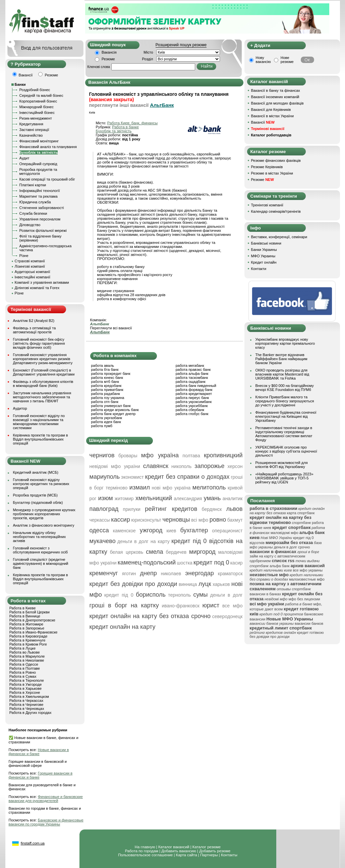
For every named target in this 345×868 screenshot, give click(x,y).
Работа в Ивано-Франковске (34, 632)
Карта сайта (187, 855)
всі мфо (200, 520)
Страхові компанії (30, 261)
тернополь (179, 595)
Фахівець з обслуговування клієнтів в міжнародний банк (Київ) (43, 384)
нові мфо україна (171, 488)
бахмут (235, 520)
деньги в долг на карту (143, 541)
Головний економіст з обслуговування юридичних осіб (41, 550)
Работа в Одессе (24, 664)
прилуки (132, 509)
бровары (128, 456)
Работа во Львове (25, 652)
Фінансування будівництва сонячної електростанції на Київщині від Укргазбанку (286, 416)
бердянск (212, 509)
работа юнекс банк (107, 378)
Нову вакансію (263, 60)
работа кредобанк (106, 386)
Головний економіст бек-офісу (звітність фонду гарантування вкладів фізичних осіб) (39, 343)
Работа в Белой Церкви (30, 612)
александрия (188, 498)
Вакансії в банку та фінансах (276, 90)
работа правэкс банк (193, 370)
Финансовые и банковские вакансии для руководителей (46, 799)
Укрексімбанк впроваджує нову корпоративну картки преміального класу (285, 343)
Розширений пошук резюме (181, 45)
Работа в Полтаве (25, 668)
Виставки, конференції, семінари (279, 237)
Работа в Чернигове (26, 705)
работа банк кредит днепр (113, 414)
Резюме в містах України (272, 173)
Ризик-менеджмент (36, 118)
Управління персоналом (40, 219)
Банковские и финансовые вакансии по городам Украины (46, 822)
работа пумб (102, 426)
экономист (132, 477)
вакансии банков (309, 623)
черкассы (100, 520)
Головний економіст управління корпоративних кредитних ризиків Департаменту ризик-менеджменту (43, 359)
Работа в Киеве (23, 608)
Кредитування (32, 124)
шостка (185, 563)
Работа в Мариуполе (27, 656)
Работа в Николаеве (27, 660)
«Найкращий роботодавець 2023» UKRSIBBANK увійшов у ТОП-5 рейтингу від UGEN (284, 478)
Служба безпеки (33, 213)
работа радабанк (106, 394)
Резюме (108, 59)
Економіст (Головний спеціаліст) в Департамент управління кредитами (44, 372)
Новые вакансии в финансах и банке (39, 752)
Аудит (24, 158)
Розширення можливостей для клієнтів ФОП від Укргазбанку (282, 465)
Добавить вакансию (179, 851)
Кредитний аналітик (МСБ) (36, 472)
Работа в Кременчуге (27, 640)
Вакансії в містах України (273, 116)
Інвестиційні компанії (33, 277)
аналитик (233, 498)
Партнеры (209, 855)
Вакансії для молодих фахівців (277, 103)
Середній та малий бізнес (41, 95)
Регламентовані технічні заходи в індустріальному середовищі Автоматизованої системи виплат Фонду (284, 434)
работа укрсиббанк (192, 406)
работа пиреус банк (192, 398)
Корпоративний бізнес (38, 101)
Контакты (229, 855)
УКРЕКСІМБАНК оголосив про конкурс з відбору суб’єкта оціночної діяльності (286, 451)
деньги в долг (226, 595)
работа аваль (103, 365)
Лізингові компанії (30, 266)
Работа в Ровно (23, 672)
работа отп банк (105, 402)
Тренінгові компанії (267, 205)
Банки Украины (264, 250)
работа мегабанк (190, 365)
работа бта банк (105, 370)
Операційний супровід (38, 164)
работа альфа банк (192, 374)
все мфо (233, 606)
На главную (145, 847)
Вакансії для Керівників (271, 110)
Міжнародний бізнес (37, 107)
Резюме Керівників (267, 167)
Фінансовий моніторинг (39, 141)
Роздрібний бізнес (35, 90)
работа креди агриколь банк (115, 410)
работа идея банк (106, 422)
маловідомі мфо (284, 533)
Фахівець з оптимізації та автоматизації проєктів (35, 330)
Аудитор (20, 408)
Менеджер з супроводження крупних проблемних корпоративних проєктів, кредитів (44, 514)
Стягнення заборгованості (42, 208)
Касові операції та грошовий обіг (47, 179)
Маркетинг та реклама (39, 196)
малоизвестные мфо (307, 579)
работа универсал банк (111, 406)
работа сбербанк (190, 410)
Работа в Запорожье (27, 628)
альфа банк (280, 566)
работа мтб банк (105, 382)
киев (171, 531)
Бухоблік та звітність (39, 152)
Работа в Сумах (23, 676)
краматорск (230, 574)
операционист (227, 531)
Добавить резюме (215, 851)
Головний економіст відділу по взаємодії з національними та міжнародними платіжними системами (39, 422)
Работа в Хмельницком (29, 696)
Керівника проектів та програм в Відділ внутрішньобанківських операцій (41, 439)
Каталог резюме (207, 847)
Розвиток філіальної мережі (43, 230)
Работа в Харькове (25, 688)
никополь (181, 466)
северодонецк (227, 616)
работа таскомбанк (192, 378)
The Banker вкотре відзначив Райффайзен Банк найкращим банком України (281, 359)
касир (237, 563)
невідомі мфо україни (115, 466)
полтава (191, 456)
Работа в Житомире (26, 624)
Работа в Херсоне (25, 692)
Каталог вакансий (174, 847)
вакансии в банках (266, 594)
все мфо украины (308, 570)
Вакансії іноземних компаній (275, 97)
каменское (124, 531)
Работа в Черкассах (26, 700)
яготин (129, 574)
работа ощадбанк (191, 382)
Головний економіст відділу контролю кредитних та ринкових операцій (41, 484)
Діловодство (30, 225)
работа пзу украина (108, 398)
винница (188, 584)
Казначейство (31, 135)
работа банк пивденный (196, 386)
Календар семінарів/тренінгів (276, 211)
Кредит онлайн (264, 262)
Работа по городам (142, 851)
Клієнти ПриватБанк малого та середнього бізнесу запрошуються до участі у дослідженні (285, 401)
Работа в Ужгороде (26, 684)
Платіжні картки (33, 185)
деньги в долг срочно (292, 547)
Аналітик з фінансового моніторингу (44, 525)
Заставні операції (34, 130)
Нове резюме (287, 60)
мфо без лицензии (304, 599)
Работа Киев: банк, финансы (132, 123)
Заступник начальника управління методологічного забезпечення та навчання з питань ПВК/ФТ (42, 397)
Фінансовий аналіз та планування (48, 147)
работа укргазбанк (107, 418)
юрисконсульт (146, 520)
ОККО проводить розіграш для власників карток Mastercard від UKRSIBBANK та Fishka (282, 374)
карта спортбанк (301, 513)
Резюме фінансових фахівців (276, 160)
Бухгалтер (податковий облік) (38, 503)
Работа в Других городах (31, 713)
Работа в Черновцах (27, 709)
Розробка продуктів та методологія (38, 172)
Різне (24, 256)
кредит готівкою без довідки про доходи (287, 635)
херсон (235, 466)
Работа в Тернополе (27, 680)
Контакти (259, 269)
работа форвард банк (194, 390)
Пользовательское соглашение (145, 855)
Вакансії (263, 122)
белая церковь (127, 552)
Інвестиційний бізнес (37, 113)
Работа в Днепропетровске (32, 620)
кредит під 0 (119, 595)
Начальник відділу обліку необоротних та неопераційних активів (40, 537)
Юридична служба (35, 202)
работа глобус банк (192, 414)
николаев (171, 574)
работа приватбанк (107, 390)
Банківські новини (266, 243)
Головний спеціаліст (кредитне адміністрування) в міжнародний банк (41, 563)
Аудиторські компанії (33, 272)
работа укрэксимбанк (194, 402)
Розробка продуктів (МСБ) (36, 495)
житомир (124, 498)
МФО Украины (263, 256)
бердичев (176, 552)
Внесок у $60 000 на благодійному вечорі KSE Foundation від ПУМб (285, 388)
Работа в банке (125, 127)
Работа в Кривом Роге (28, 644)
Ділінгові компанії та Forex (37, 288)
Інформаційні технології (40, 191)
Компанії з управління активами (42, 282)
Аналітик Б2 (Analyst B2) (34, 321)
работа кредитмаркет (194, 394)
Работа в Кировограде (28, 636)
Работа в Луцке (22, 648)
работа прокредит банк (111, 374)
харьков (221, 584)
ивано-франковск (180, 606)
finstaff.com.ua (33, 843)
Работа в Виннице (25, 616)
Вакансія (109, 52)
